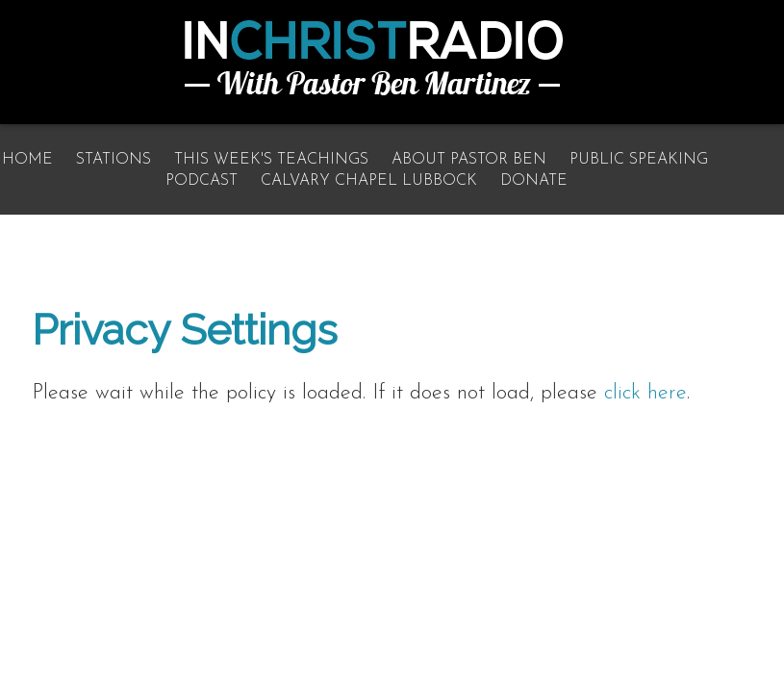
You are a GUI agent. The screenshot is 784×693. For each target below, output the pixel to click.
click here (645, 393)
